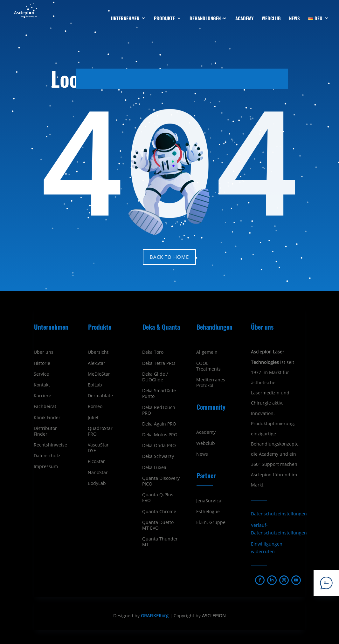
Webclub (206, 443)
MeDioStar (99, 374)
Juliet (93, 418)
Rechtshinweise (50, 445)
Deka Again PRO (159, 424)
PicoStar (96, 461)
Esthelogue (208, 512)
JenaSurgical (209, 501)
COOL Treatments (208, 366)
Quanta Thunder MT (160, 542)
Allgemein (207, 352)
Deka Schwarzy (158, 456)
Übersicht (98, 352)
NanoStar (98, 473)
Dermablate (100, 396)
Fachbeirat (45, 406)
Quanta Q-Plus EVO (158, 498)
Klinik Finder (47, 418)
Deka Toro (153, 352)
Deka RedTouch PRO (159, 410)
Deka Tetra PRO (159, 363)
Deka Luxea (154, 467)
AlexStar (97, 363)
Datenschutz (47, 456)
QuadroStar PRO (100, 431)
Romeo (95, 406)
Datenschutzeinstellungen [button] (279, 514)
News (202, 454)
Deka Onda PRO (159, 446)
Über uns (44, 352)
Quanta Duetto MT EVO (158, 525)
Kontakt (42, 385)
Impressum (46, 466)
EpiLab (95, 385)
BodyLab (97, 483)
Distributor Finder (45, 431)
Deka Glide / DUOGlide (155, 377)
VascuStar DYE (98, 448)
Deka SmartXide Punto (159, 393)
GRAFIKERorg (155, 616)
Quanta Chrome (159, 512)
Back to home (169, 257)
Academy (206, 432)
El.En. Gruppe (211, 522)
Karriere (42, 396)
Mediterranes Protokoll (211, 383)
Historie (42, 363)
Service (41, 374)
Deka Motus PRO (160, 435)
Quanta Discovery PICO (161, 481)
